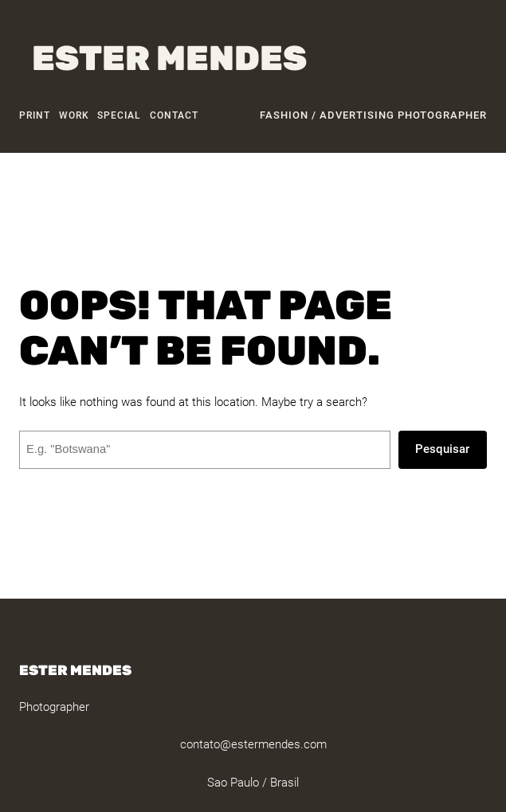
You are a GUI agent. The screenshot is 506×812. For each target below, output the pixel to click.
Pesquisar (442, 449)
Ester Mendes (169, 59)
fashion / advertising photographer (373, 115)
